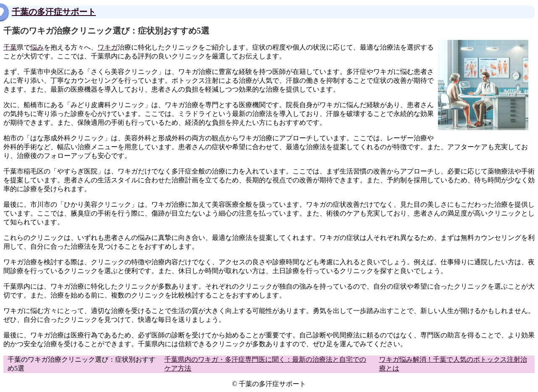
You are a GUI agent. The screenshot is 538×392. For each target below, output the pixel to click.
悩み (37, 47)
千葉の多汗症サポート (54, 12)
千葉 (10, 47)
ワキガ (108, 47)
